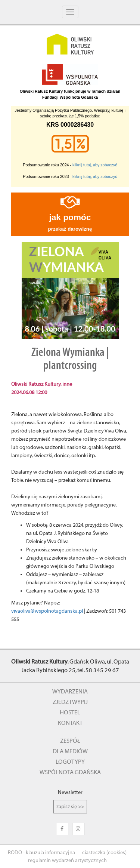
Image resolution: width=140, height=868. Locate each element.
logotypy (70, 762)
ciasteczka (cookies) (104, 853)
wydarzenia (70, 692)
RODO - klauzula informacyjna (41, 853)
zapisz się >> (70, 807)
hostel (70, 712)
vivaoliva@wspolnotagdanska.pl (47, 611)
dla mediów (70, 751)
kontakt (70, 723)
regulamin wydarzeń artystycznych (67, 861)
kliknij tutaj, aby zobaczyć (95, 165)
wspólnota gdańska (70, 772)
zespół (70, 741)
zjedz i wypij (70, 702)
